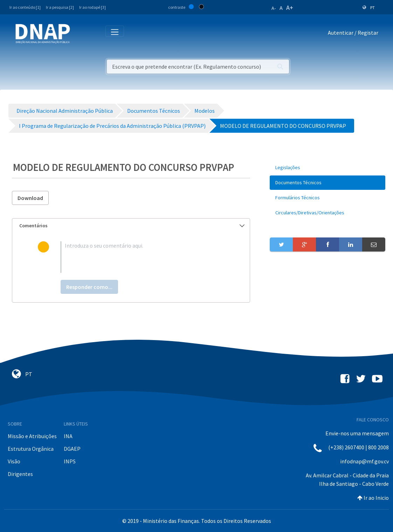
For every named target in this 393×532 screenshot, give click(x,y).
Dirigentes (20, 474)
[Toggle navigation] (80, 34)
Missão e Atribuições (32, 436)
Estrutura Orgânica (31, 449)
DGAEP (72, 449)
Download (30, 198)
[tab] (131, 226)
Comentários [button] (132, 226)
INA (68, 436)
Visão (14, 461)
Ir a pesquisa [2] (60, 7)
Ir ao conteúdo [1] (25, 7)
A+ (290, 8)
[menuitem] (327, 168)
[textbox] (142, 257)
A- (274, 8)
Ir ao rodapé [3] (92, 7)
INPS (70, 461)
